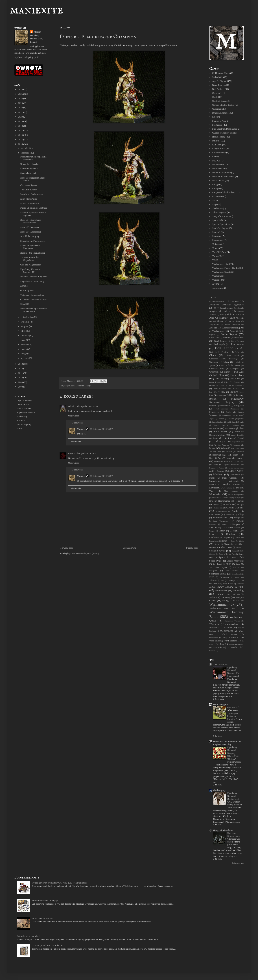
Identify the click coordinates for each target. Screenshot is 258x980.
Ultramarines (221, 590)
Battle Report (229, 334)
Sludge (234, 551)
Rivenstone (217, 196)
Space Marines (24, 408)
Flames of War (219, 121)
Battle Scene (214, 338)
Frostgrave (217, 125)
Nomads (227, 504)
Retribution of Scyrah (220, 538)
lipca (24, 331)
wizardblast (214, 638)
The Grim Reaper (28, 190)
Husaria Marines (217, 435)
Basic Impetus (219, 85)
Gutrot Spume (27, 290)
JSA (211, 452)
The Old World (219, 252)
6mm (222, 308)
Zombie (24, 286)
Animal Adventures (232, 325)
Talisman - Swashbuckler (32, 295)
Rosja (233, 541)
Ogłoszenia (218, 508)
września (25, 322)
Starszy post (192, 548)
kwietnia (25, 344)
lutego (24, 354)
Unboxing (22, 416)
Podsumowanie (220, 518)
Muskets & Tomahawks (223, 176)
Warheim (216, 276)
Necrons (240, 501)
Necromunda (218, 180)
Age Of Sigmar (24, 401)
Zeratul (241, 644)
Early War (213, 392)
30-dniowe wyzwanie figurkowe (226, 305)
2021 (21, 112)
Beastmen (239, 338)
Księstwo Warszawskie (231, 465)
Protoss (225, 524)
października (27, 317)
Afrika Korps (24, 405)
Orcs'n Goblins (235, 507)
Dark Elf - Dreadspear (31, 232)
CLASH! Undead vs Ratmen (34, 299)
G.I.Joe (229, 412)
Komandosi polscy (235, 458)
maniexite (37, 10)
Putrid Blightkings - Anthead (34, 208)
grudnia (25, 148)
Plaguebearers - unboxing (32, 281)
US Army (225, 597)
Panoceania (215, 514)
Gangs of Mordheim (223, 830)
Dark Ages (239, 372)
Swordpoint (218, 240)
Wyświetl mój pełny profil (27, 57)
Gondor (231, 419)
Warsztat (213, 628)
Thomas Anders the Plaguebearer (29, 259)
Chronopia (217, 93)
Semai (217, 544)
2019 (21, 121)
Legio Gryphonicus (236, 468)
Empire (234, 392)
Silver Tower (226, 547)
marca (24, 349)
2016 (21, 135)
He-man (228, 428)
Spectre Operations (221, 224)
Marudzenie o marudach (29, 936)
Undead (220, 594)
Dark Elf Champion (29, 227)
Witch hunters (229, 634)
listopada (25, 153)
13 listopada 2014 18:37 (85, 453)
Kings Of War (219, 149)
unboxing (238, 590)
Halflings (235, 425)
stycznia (25, 358)
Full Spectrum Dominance (225, 129)
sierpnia (25, 326)
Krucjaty (240, 461)
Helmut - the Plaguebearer (33, 253)
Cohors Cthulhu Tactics (223, 105)
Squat (238, 564)
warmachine (218, 288)
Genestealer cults (229, 415)
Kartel (219, 452)
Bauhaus (226, 338)
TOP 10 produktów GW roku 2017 (48, 945)
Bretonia (213, 352)
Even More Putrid (29, 199)
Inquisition (236, 442)
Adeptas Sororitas (234, 308)
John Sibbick (236, 448)
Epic (214, 117)
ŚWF (211, 577)
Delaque (237, 382)
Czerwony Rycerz (29, 185)
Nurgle (88, 386)
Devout (212, 385)
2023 (21, 103)
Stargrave (217, 236)
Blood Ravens (237, 344)
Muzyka (237, 498)
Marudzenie (215, 481)
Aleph (238, 318)
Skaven (221, 550)
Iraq (211, 445)
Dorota (221, 385)
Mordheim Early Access (32, 194)
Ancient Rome (234, 321)
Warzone (216, 280)
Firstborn (213, 406)
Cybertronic (214, 372)
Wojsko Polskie (231, 637)
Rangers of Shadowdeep (224, 192)
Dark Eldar (218, 375)
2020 (21, 117)
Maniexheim (235, 475)
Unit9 (234, 594)
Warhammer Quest (221, 272)
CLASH (21, 420)
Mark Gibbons (230, 478)
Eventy (220, 395)
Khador (229, 452)
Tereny (215, 248)
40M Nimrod (233, 707)
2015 (21, 140)
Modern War (218, 165)
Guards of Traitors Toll (223, 133)
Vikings (226, 601)
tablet (237, 577)
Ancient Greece (216, 321)
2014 (21, 144)
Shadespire (217, 208)
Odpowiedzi (78, 423)
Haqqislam (214, 428)
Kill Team (217, 145)
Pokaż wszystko (238, 863)
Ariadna (213, 328)
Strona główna (129, 548)
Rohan (224, 541)
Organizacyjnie (221, 511)
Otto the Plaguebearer (30, 265)
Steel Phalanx (232, 571)
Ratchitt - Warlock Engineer (33, 277)
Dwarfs (235, 388)
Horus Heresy (219, 137)
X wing (216, 284)
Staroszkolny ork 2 (29, 169)
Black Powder (221, 341)
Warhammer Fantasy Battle (225, 268)
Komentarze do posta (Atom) (85, 553)
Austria (233, 331)
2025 (21, 94)
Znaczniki (217, 647)
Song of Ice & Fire (221, 216)
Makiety (218, 474)
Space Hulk (218, 220)
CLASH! (24, 304)
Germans (221, 419)
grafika (241, 419)
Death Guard (235, 379)
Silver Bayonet (219, 212)
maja (24, 340)
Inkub (71, 406)
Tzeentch (238, 587)
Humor (237, 432)
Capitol (225, 352)
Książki (215, 465)
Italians (224, 448)
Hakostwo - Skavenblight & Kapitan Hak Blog (227, 743)
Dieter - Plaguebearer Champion (30, 247)
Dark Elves (237, 375)
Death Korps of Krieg (219, 382)
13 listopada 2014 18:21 (87, 406)
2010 (21, 378)
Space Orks (215, 561)
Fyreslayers (214, 412)
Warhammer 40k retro (223, 608)
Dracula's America (221, 113)
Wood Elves (215, 641)
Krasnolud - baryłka (30, 164)
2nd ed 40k (217, 77)
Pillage (215, 184)
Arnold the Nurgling (30, 236)
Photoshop (230, 514)
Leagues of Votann (217, 468)
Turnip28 (217, 256)
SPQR (215, 200)
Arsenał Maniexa (229, 328)
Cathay (238, 352)
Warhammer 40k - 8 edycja (45, 901)
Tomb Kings (228, 584)
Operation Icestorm (26, 412)
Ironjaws (237, 445)
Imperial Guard (236, 438)
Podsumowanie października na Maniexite (34, 310)
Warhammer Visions (232, 621)
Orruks (235, 511)
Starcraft (216, 232)
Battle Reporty (24, 424)
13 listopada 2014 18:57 (101, 429)
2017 (21, 130)
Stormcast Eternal (218, 574)
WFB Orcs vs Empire (42, 918)
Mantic (212, 478)
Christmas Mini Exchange (223, 359)
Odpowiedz (74, 416)
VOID (215, 260)
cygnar (227, 372)
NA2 (211, 501)
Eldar (223, 392)
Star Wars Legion (220, 228)
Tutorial (215, 587)
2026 (21, 89)
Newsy (216, 504)
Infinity (216, 141)
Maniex (81, 429)
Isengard (213, 448)
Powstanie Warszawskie (219, 521)
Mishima (229, 488)
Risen (238, 538)
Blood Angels (219, 344)
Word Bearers (230, 641)
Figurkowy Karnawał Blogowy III (30, 271)
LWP (241, 471)
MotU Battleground (221, 173)
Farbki (229, 395)
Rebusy (222, 531)
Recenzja (234, 531)
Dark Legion (220, 379)
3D (215, 308)
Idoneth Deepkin (237, 435)
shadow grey (219, 790)
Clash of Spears (220, 101)
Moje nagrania (231, 491)
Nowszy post (67, 548)
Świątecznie (225, 577)
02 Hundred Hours (221, 73)
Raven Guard (234, 528)
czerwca (25, 335)
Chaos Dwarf (232, 356)
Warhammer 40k (220, 264)
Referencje (214, 534)
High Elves (239, 428)
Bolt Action (218, 89)
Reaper (212, 531)
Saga (214, 204)
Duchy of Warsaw (220, 389)
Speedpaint (217, 564)
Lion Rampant (219, 153)
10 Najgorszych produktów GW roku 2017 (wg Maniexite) (60, 883)
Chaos (72, 386)
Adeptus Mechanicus (220, 311)
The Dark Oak (220, 664)
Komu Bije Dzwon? (30, 203)
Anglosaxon (214, 325)
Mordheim (80, 386)
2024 (21, 99)
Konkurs (217, 461)
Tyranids (226, 587)
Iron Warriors (223, 445)
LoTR (215, 156)
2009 (21, 382)
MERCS (216, 161)
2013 (21, 364)
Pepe (71, 453)
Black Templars (237, 341)
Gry (233, 422)
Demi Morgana (221, 704)
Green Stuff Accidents (220, 422)
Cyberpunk (217, 109)
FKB (20, 428)
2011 (21, 373)
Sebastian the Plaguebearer (33, 241)
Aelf (221, 315)
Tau (223, 581)
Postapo (216, 188)
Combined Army (217, 369)
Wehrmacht (226, 631)
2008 (21, 387)
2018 (21, 126)
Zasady (232, 644)
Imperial (217, 438)
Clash (215, 97)
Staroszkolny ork (28, 173)
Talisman (216, 244)
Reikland (231, 534)
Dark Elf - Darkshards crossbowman (31, 221)
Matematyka (234, 481)
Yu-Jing (220, 644)
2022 (21, 108)
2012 (21, 369)
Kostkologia (229, 461)
